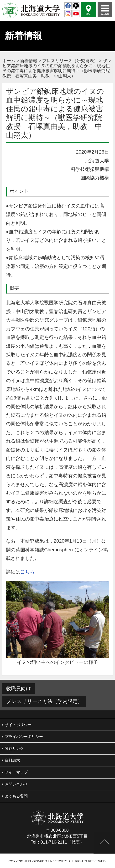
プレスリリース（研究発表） (70, 61)
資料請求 (12, 760)
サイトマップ (16, 772)
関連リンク (14, 748)
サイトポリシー (18, 725)
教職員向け (19, 688)
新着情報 (29, 61)
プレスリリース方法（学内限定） (44, 701)
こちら (27, 572)
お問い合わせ (16, 784)
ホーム (9, 61)
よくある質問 (16, 796)
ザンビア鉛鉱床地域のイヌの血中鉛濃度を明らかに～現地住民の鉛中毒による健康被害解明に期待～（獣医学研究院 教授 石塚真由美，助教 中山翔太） (58, 68)
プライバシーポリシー (24, 737)
